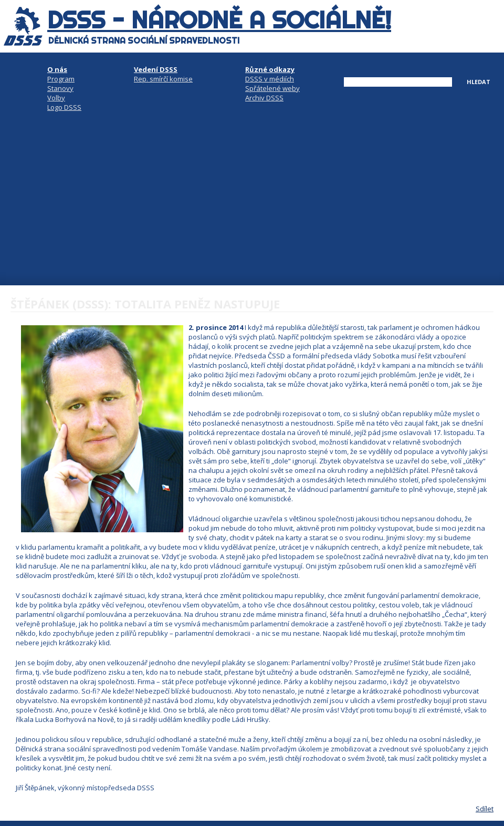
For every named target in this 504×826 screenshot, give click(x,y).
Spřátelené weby (272, 88)
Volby (56, 98)
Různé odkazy (270, 69)
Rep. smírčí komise (163, 79)
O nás (57, 69)
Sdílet (485, 809)
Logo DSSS (64, 107)
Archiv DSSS (264, 98)
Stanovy (60, 88)
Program (61, 79)
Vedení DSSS (156, 69)
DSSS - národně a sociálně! (219, 20)
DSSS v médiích (270, 79)
